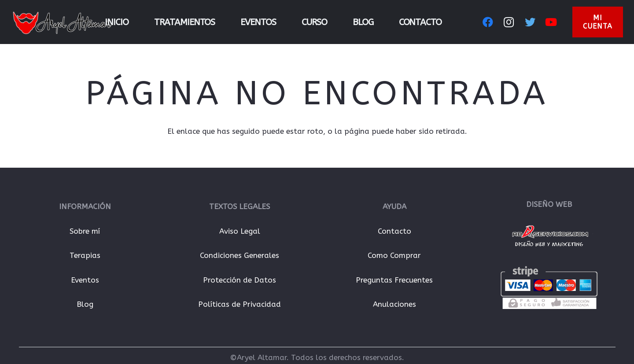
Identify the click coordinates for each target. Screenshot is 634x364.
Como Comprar (394, 255)
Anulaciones (394, 304)
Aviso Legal (240, 231)
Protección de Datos (240, 280)
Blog (85, 304)
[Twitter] (530, 22)
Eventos (85, 280)
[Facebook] (488, 22)
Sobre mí (85, 231)
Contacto (394, 231)
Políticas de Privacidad (240, 304)
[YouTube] (551, 22)
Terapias (85, 255)
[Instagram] (509, 22)
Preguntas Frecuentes (394, 280)
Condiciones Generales (240, 255)
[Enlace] (62, 22)
